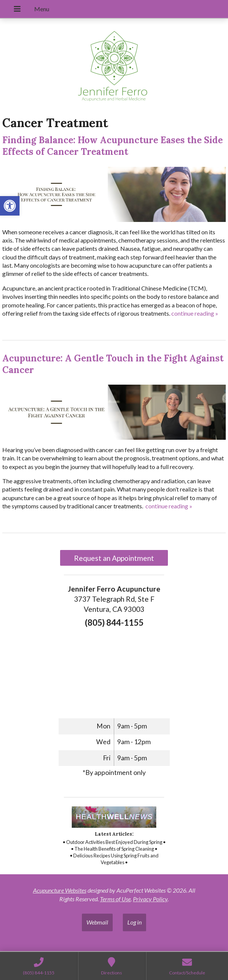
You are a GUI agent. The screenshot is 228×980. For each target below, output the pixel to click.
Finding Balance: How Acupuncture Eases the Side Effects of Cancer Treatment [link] (112, 146)
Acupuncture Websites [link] (60, 890)
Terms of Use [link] (115, 899)
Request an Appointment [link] (114, 558)
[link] (10, 206)
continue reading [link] (195, 313)
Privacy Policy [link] (150, 899)
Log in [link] (134, 922)
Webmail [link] (97, 922)
